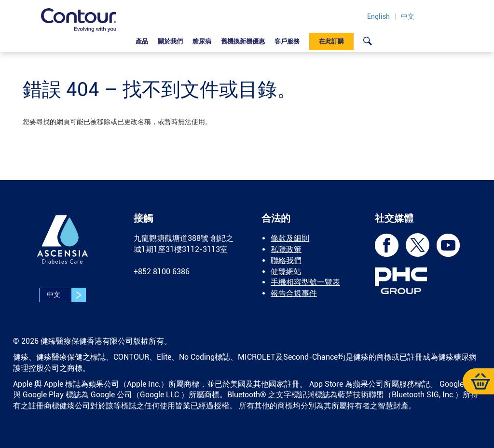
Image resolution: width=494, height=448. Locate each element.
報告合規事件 (294, 293)
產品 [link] (142, 41)
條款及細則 (290, 238)
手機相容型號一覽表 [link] (305, 282)
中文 (408, 16)
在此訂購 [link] (331, 41)
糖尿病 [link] (202, 41)
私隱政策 (286, 249)
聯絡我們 (286, 260)
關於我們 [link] (170, 41)
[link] (368, 41)
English (378, 16)
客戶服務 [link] (287, 41)
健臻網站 (286, 272)
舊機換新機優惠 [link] (243, 41)
